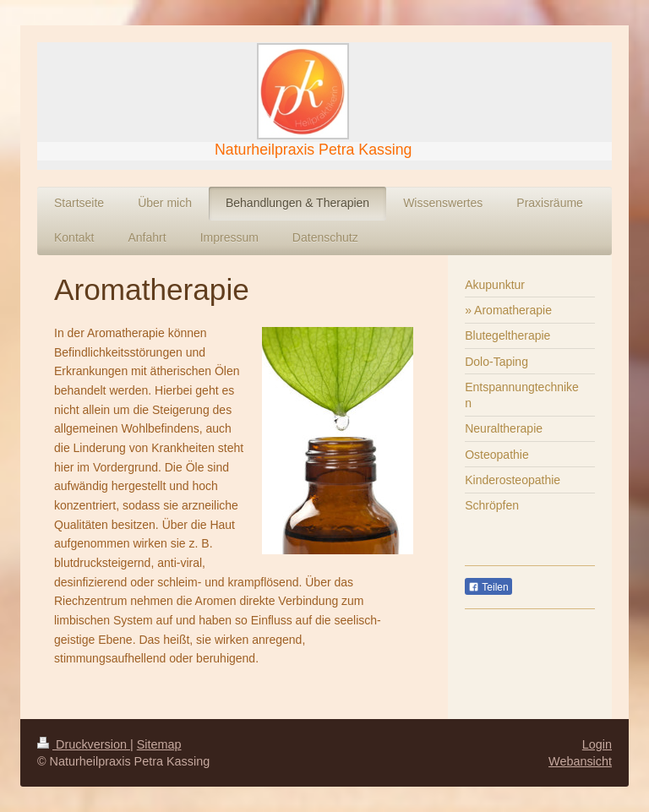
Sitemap (159, 744)
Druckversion (84, 744)
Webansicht (580, 761)
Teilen (488, 587)
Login (597, 744)
